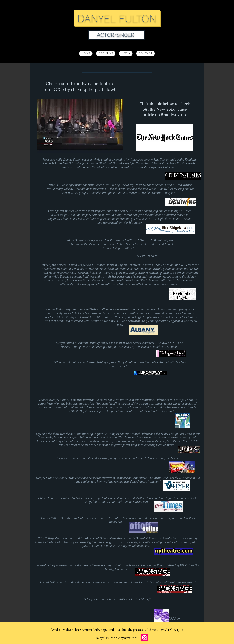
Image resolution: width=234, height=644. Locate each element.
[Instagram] (145, 638)
